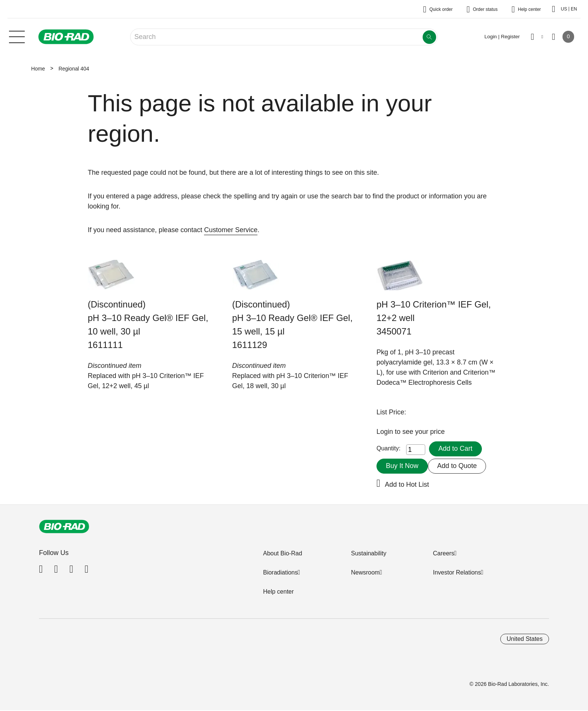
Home (38, 69)
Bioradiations (280, 572)
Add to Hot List (407, 484)
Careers (443, 553)
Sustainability (369, 553)
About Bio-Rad (282, 553)
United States (525, 639)
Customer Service (231, 230)
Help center (278, 592)
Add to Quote (457, 466)
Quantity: (388, 449)
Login (386, 432)
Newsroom (365, 572)
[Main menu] (17, 36)
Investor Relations (457, 572)
